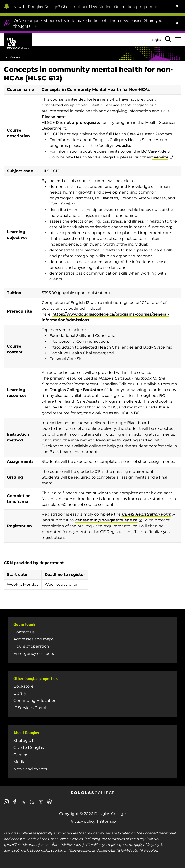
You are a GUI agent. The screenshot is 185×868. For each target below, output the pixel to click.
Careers (21, 755)
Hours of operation (31, 646)
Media (19, 762)
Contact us (24, 632)
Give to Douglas (29, 747)
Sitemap (108, 821)
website (123, 146)
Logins (156, 40)
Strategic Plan (27, 740)
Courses (15, 57)
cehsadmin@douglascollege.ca (106, 520)
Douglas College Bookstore (76, 390)
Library (20, 693)
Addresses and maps (34, 639)
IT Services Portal (30, 708)
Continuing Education (35, 700)
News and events (30, 769)
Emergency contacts (34, 654)
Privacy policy (82, 821)
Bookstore (23, 686)
